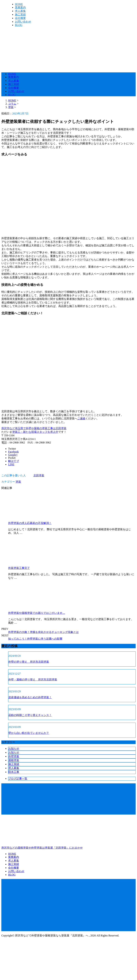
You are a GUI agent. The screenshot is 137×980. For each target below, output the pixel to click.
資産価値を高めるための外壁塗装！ (30, 697)
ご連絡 (81, 418)
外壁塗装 (14, 756)
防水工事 (14, 772)
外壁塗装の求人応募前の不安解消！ (30, 523)
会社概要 (20, 18)
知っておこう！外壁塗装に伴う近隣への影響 (35, 639)
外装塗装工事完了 (19, 568)
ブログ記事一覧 (18, 779)
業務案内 (20, 7)
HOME (19, 4)
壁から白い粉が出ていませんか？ (29, 733)
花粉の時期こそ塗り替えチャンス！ (30, 715)
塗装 (11, 107)
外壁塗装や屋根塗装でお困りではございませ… (37, 613)
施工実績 (20, 14)
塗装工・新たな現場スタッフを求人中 (35, 432)
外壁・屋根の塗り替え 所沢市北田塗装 (33, 680)
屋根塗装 (14, 760)
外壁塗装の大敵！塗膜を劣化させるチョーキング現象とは (43, 632)
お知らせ (14, 749)
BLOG (19, 25)
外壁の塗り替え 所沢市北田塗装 (29, 662)
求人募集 (20, 11)
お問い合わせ (23, 22)
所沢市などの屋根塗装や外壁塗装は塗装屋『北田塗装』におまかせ (68, 833)
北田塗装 (39, 475)
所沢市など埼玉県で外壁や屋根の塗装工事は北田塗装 (34, 428)
